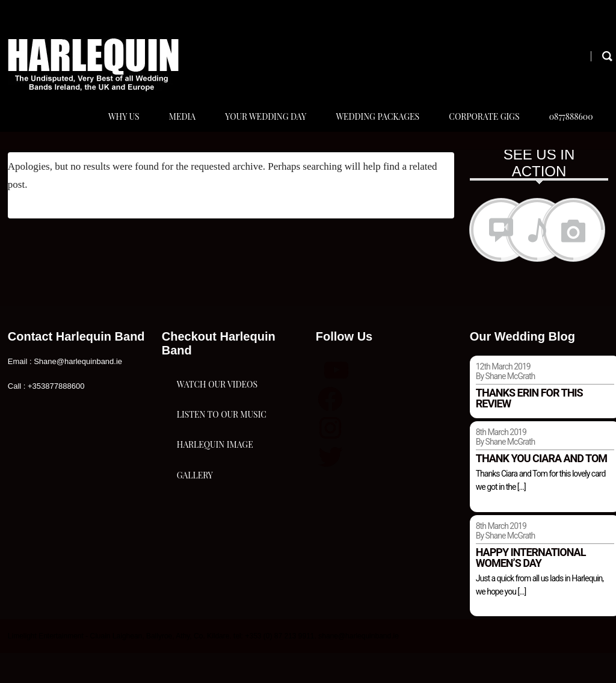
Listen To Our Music (222, 490)
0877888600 (568, 131)
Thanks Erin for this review (529, 428)
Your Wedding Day (255, 131)
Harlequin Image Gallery (215, 562)
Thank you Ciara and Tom (541, 488)
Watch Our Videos (217, 429)
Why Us (108, 131)
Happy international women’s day (531, 587)
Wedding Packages (370, 131)
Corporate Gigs (479, 131)
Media (168, 131)
